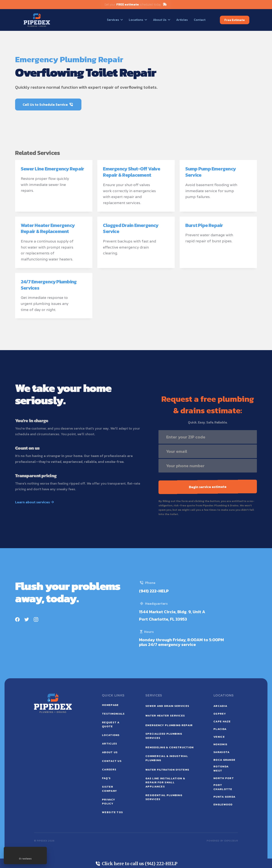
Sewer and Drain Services (167, 706)
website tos (112, 812)
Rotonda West (221, 769)
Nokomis (220, 744)
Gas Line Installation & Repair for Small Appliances (165, 782)
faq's (106, 778)
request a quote (111, 724)
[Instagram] (36, 619)
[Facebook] (17, 619)
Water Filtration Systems (167, 770)
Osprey (220, 714)
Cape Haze (222, 721)
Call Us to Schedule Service (48, 105)
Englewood (223, 804)
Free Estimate (235, 20)
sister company (109, 789)
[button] (115, 20)
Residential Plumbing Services (164, 797)
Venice (219, 737)
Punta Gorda (224, 797)
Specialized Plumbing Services (164, 736)
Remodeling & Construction (170, 747)
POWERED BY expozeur (222, 841)
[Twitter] (27, 619)
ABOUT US (110, 752)
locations (111, 735)
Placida (220, 729)
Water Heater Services (165, 716)
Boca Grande (224, 760)
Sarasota (221, 752)
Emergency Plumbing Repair (169, 725)
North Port (224, 778)
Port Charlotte (223, 787)
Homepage (110, 705)
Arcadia (220, 706)
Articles (182, 20)
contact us (112, 761)
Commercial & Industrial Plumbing (167, 758)
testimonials (113, 714)
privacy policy (109, 802)
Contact (200, 20)
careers (109, 769)
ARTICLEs (110, 744)
